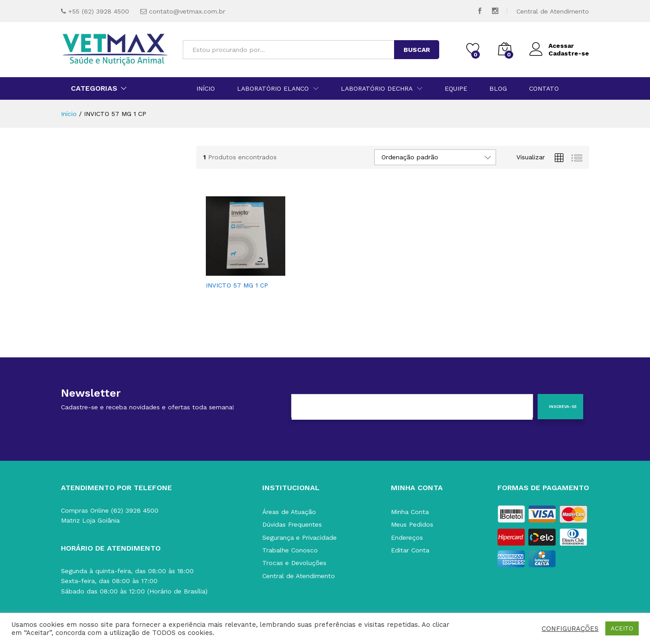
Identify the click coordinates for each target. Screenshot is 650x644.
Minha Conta (410, 512)
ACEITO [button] (622, 628)
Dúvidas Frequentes (292, 524)
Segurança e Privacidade (299, 537)
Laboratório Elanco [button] (273, 88)
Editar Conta (410, 550)
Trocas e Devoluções (294, 563)
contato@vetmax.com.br (187, 11)
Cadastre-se (569, 53)
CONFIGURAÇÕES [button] (570, 629)
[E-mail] (412, 407)
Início (206, 88)
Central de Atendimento (553, 11)
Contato (544, 88)
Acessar (552, 46)
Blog (498, 88)
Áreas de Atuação (289, 512)
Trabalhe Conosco (290, 550)
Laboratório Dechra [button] (377, 88)
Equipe (456, 88)
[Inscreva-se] (560, 407)
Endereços (407, 537)
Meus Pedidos (412, 524)
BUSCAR (417, 50)
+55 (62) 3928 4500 (99, 11)
